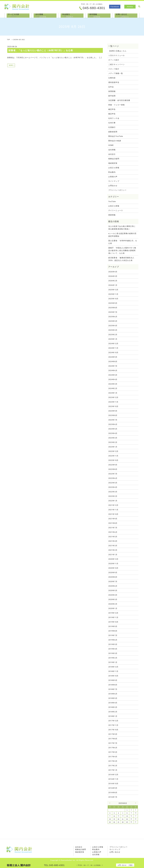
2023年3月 (113, 438)
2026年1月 (113, 285)
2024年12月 (113, 344)
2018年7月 (113, 689)
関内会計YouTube (116, 136)
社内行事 (112, 123)
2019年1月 (113, 662)
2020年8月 (113, 577)
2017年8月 (113, 739)
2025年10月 (113, 299)
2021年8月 (113, 523)
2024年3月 (113, 384)
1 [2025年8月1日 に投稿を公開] (127, 810)
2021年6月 (113, 532)
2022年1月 (113, 501)
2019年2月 (113, 658)
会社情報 (45, 15)
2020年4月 (113, 595)
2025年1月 (113, 339)
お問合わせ (126, 15)
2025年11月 (113, 294)
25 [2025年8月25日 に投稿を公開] (110, 822)
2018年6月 (113, 694)
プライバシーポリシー (117, 190)
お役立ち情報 (114, 168)
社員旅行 (112, 127)
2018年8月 (113, 685)
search (139, 7)
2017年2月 (113, 766)
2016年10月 (113, 784)
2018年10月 (113, 676)
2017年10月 (113, 730)
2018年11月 (113, 671)
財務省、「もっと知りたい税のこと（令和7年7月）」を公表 (41, 50)
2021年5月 (113, 537)
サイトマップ (114, 181)
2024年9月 (113, 357)
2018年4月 (113, 703)
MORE (11, 65)
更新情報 (112, 215)
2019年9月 (113, 626)
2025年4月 (113, 326)
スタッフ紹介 (114, 69)
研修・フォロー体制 (116, 105)
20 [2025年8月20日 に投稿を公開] (119, 819)
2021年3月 (113, 546)
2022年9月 (113, 465)
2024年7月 (113, 366)
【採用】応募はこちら (117, 51)
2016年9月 (113, 788)
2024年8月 (113, 362)
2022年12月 (113, 451)
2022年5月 (113, 483)
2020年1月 (113, 608)
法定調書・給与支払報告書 (119, 100)
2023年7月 (113, 420)
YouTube (112, 201)
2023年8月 (113, 415)
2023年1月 (113, 447)
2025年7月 (113, 312)
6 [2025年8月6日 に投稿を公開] (119, 813)
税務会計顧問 (114, 159)
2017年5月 (113, 752)
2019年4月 (113, 649)
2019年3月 (113, 653)
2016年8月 (113, 793)
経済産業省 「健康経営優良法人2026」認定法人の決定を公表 (121, 259)
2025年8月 (113, 308)
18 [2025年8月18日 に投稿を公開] (110, 819)
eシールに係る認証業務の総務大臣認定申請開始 (122, 235)
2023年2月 (113, 442)
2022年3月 (113, 492)
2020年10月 (113, 568)
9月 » (135, 803)
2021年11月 (113, 510)
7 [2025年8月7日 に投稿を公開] (123, 813)
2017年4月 (113, 757)
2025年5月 (113, 321)
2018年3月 (113, 707)
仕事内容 (112, 78)
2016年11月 (113, 779)
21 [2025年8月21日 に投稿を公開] (123, 819)
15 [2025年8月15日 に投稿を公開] (127, 816)
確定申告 (112, 109)
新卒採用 (112, 96)
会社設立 (112, 154)
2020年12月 (113, 559)
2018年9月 (113, 680)
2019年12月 (113, 613)
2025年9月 (113, 303)
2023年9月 (113, 411)
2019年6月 (113, 640)
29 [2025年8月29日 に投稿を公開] (127, 822)
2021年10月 (113, 514)
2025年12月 (113, 290)
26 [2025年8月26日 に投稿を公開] (114, 822)
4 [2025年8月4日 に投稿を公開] (110, 813)
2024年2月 (113, 388)
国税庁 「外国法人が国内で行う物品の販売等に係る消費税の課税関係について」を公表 (122, 251)
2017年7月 (113, 743)
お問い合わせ (115, 852)
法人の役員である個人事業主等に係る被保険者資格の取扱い (122, 228)
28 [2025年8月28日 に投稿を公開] (123, 822)
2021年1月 (113, 555)
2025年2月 (113, 335)
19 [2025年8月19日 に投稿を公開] (114, 819)
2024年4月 (113, 380)
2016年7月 (113, 797)
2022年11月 (113, 456)
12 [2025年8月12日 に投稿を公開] (114, 816)
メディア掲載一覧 (116, 73)
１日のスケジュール (116, 55)
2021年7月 (113, 528)
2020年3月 (113, 600)
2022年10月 (113, 460)
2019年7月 (113, 635)
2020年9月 (113, 573)
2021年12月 (113, 505)
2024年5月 (113, 375)
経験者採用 (113, 132)
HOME (111, 145)
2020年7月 (113, 582)
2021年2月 (113, 550)
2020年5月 (113, 591)
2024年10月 (113, 353)
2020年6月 (113, 586)
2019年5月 (113, 644)
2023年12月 (113, 397)
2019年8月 (113, 631)
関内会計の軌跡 (115, 141)
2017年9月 (113, 734)
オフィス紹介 (114, 60)
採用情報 (99, 15)
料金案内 (72, 15)
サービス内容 (18, 15)
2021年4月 (113, 541)
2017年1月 (113, 770)
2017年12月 (113, 721)
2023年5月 (113, 429)
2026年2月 (113, 281)
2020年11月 (113, 564)
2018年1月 (113, 716)
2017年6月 (113, 748)
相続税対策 (113, 163)
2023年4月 (113, 433)
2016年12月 (113, 775)
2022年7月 (113, 474)
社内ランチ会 (114, 118)
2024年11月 (113, 348)
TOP (8, 40)
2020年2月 (113, 604)
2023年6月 (113, 424)
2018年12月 (113, 667)
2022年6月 (113, 478)
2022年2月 (113, 496)
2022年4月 (113, 487)
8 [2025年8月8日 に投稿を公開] (127, 813)
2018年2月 (113, 712)
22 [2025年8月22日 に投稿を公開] (127, 819)
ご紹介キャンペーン (116, 64)
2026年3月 (113, 276)
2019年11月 (113, 617)
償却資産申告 (114, 82)
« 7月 (110, 803)
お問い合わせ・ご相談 (125, 865)
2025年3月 (113, 330)
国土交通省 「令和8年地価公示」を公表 (123, 242)
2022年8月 (113, 469)
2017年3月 (113, 761)
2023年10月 (113, 406)
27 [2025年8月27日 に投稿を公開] (119, 822)
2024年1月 (113, 393)
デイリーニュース (116, 210)
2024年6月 (113, 371)
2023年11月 (113, 402)
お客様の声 (113, 177)
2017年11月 (113, 725)
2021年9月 (113, 519)
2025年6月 (113, 317)
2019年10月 (113, 622)
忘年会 (111, 87)
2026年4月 (113, 272)
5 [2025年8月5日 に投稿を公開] (114, 813)
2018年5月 (113, 698)
